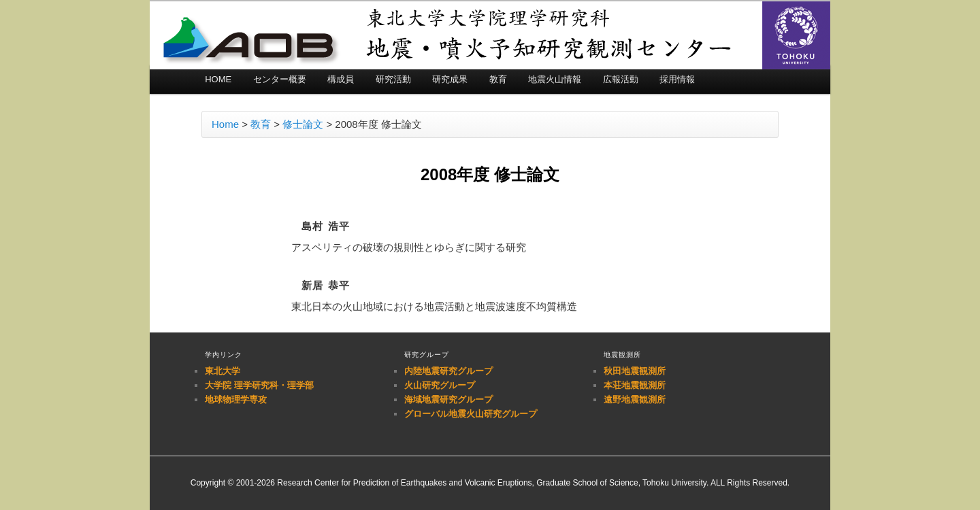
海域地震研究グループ (448, 400)
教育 (498, 79)
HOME (218, 79)
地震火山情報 (555, 79)
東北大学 (223, 371)
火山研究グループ (440, 385)
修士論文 (303, 124)
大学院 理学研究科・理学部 (259, 385)
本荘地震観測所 (635, 385)
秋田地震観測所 (635, 371)
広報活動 (621, 79)
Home (225, 124)
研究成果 (450, 79)
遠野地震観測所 (635, 400)
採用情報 (677, 79)
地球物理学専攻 (236, 400)
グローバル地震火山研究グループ (471, 414)
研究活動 (393, 79)
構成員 (341, 79)
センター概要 (280, 79)
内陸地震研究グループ (448, 371)
